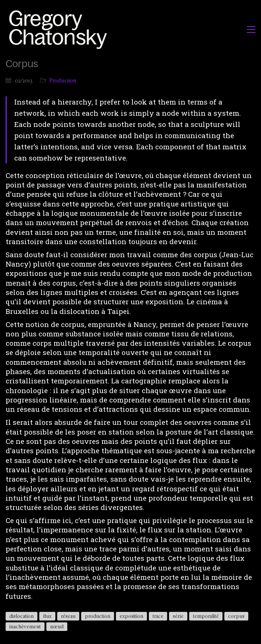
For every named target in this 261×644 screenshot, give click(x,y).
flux (47, 616)
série (178, 616)
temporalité (206, 616)
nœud (57, 626)
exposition (131, 616)
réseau (68, 616)
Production (63, 80)
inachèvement (25, 626)
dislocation (22, 616)
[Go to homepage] (60, 29)
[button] (251, 29)
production (98, 616)
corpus (236, 616)
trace (158, 616)
